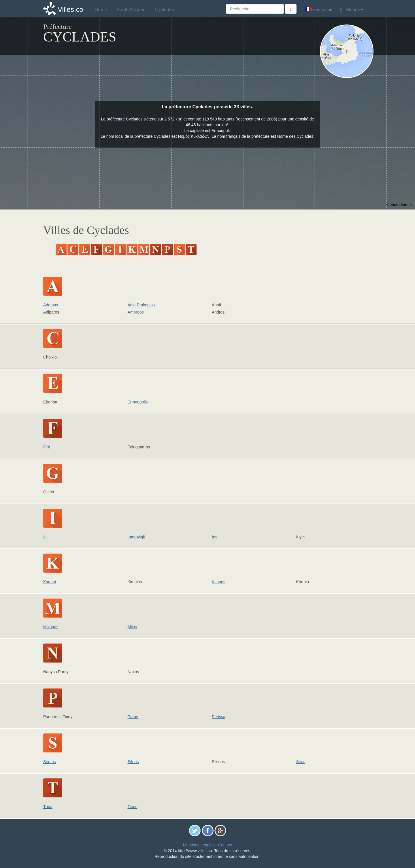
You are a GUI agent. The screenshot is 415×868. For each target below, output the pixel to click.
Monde (352, 10)
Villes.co (70, 9)
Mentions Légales (199, 845)
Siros (301, 762)
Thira (48, 807)
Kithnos (219, 582)
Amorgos (136, 312)
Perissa (219, 717)
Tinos (133, 807)
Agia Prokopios (141, 305)
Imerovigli (136, 537)
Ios (215, 537)
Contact (225, 845)
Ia (45, 537)
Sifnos (133, 762)
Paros (133, 717)
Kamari (50, 582)
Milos (132, 627)
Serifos (50, 762)
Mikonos (51, 627)
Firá (47, 447)
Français (318, 10)
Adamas (51, 305)
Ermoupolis (138, 402)
